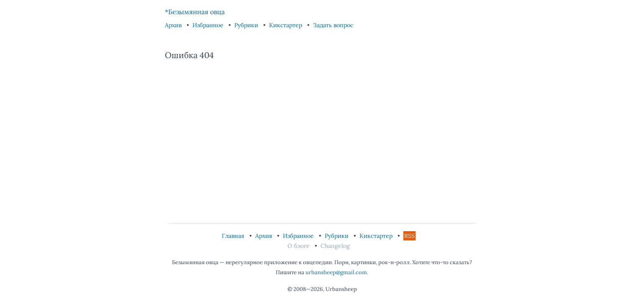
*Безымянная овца (195, 12)
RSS (409, 236)
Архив (174, 25)
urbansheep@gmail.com (336, 272)
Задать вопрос (333, 25)
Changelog (335, 246)
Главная (234, 236)
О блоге (299, 246)
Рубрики (247, 25)
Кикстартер (286, 25)
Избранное (209, 25)
